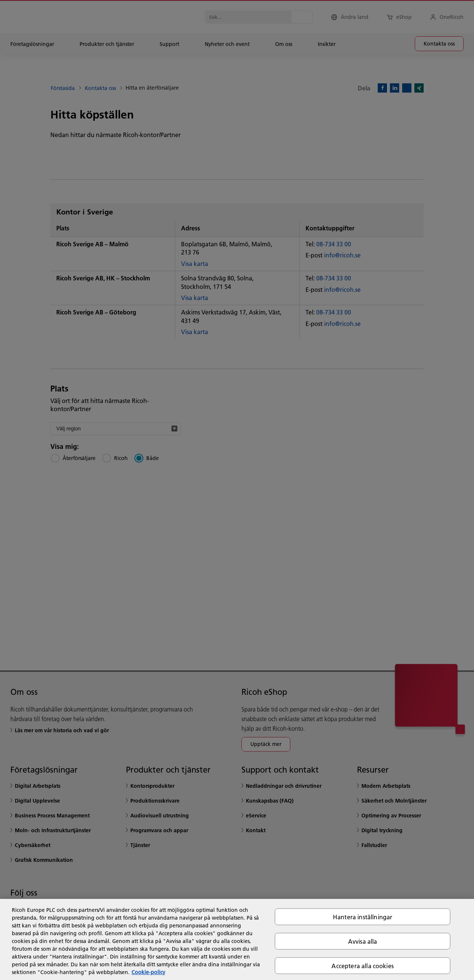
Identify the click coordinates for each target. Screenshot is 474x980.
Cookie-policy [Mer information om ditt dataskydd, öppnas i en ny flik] (148, 972)
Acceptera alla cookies (363, 966)
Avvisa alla (363, 941)
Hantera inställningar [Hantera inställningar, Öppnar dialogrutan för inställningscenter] (363, 916)
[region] (237, 939)
